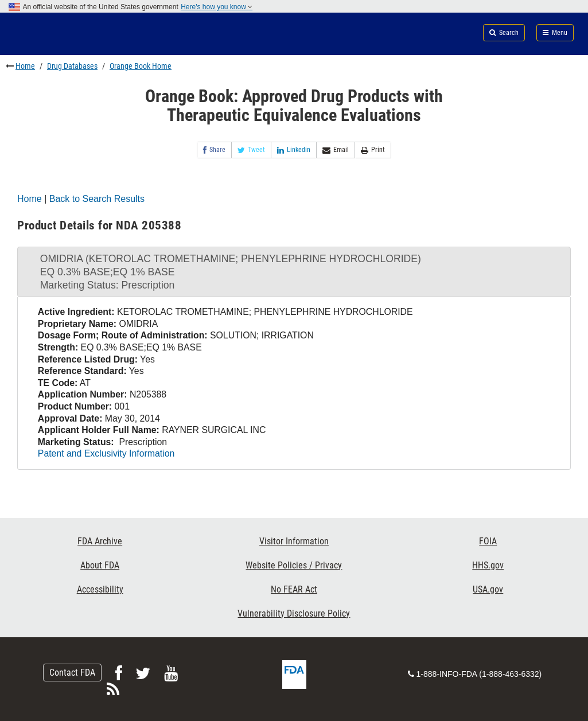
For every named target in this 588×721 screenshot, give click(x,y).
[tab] (294, 272)
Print (373, 150)
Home (25, 66)
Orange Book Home (141, 66)
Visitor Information (294, 541)
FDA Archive (100, 541)
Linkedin (294, 150)
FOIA (488, 541)
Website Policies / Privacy (294, 565)
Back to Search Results (97, 199)
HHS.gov (488, 565)
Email (336, 150)
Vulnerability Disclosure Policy (294, 613)
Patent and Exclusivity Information (106, 453)
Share (214, 150)
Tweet (251, 150)
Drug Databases (72, 66)
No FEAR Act (294, 589)
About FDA (100, 565)
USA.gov (488, 589)
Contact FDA (72, 673)
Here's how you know (217, 7)
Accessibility (100, 589)
